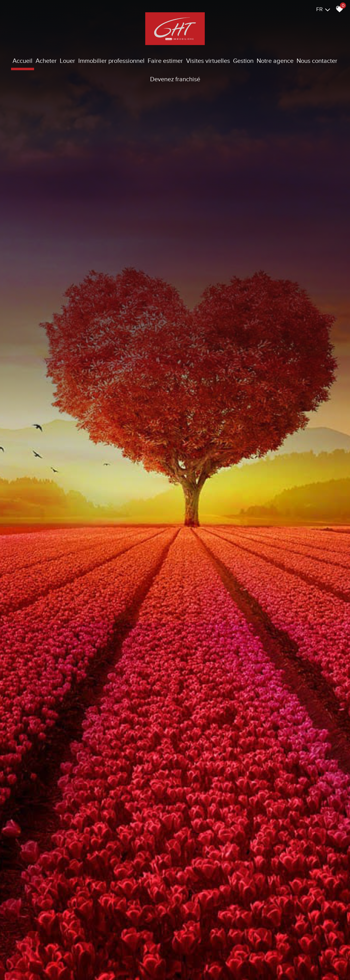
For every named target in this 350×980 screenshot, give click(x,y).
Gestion (243, 61)
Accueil (23, 61)
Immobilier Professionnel (111, 61)
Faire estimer (165, 61)
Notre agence (275, 61)
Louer (68, 61)
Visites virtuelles (208, 61)
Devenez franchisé (175, 79)
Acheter (46, 61)
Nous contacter (317, 61)
